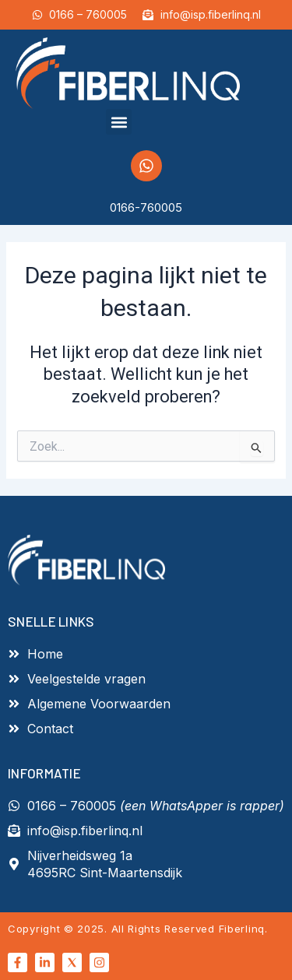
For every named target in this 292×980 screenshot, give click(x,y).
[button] (119, 122)
